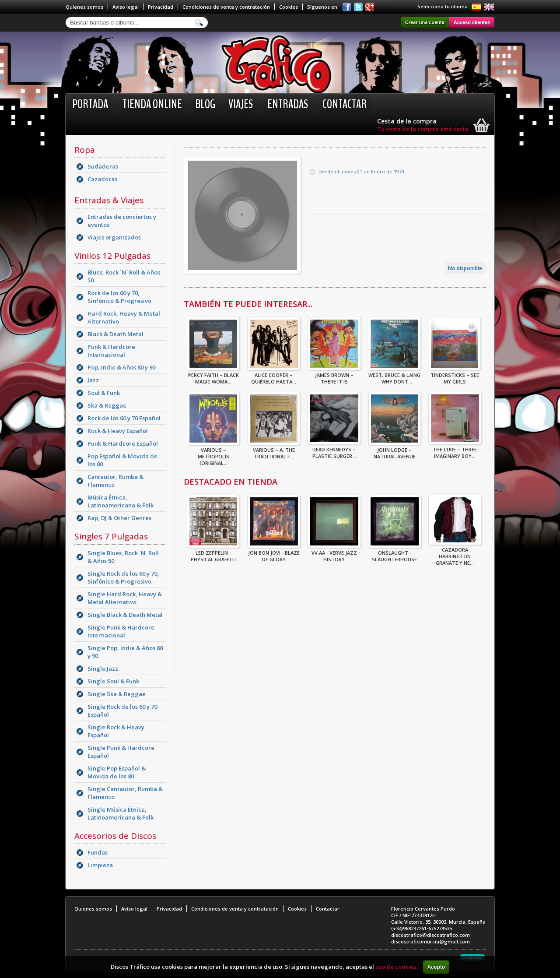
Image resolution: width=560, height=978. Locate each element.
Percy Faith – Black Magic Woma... (213, 376)
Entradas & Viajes (109, 200)
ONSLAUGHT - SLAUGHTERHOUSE (395, 553)
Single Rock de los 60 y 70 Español (122, 711)
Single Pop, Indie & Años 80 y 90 (125, 652)
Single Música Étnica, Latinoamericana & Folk (121, 813)
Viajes (241, 104)
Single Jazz (103, 668)
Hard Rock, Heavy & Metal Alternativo (124, 317)
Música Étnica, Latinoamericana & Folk (121, 501)
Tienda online (152, 104)
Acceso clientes (472, 22)
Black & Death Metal (115, 334)
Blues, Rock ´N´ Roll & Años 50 (124, 276)
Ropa (85, 150)
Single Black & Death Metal (125, 615)
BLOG (205, 104)
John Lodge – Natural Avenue (395, 450)
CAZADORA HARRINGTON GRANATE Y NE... (455, 554)
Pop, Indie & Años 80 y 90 (121, 367)
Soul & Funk (104, 393)
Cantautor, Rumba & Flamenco (115, 481)
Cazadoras (102, 179)
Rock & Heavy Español (118, 431)
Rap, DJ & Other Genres (119, 518)
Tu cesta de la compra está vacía (423, 129)
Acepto (436, 967)
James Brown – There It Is (334, 376)
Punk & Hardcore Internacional (111, 351)
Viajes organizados (114, 237)
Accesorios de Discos (115, 836)
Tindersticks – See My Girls (455, 376)
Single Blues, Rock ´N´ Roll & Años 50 (123, 557)
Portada (90, 104)
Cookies (289, 7)
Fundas (98, 852)
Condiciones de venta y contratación (226, 7)
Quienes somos (84, 7)
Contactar (345, 104)
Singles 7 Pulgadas (111, 536)
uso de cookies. (396, 967)
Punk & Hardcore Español (123, 443)
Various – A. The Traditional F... (274, 450)
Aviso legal (126, 7)
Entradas (288, 104)
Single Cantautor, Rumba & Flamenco (125, 793)
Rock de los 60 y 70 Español (124, 418)
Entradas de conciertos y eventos (122, 221)
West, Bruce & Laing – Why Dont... (394, 376)
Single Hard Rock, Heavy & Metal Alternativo (125, 598)
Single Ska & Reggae (117, 694)
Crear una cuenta (425, 22)
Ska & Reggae (107, 405)
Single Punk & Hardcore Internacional (121, 631)
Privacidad (161, 7)
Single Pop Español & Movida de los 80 (117, 772)
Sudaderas (103, 166)
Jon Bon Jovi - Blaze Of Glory (274, 553)
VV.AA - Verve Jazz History (334, 553)
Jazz (93, 380)
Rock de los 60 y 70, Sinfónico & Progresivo (119, 297)
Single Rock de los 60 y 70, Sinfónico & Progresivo (123, 577)
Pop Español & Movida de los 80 (122, 460)
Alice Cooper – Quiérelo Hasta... (274, 376)
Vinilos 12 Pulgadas (112, 256)
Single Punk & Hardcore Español (121, 752)
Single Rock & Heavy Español (116, 731)
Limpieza (100, 865)
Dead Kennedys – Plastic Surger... (334, 450)
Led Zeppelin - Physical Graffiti (213, 553)
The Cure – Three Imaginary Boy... (455, 450)
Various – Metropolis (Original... (213, 454)
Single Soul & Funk (113, 681)
